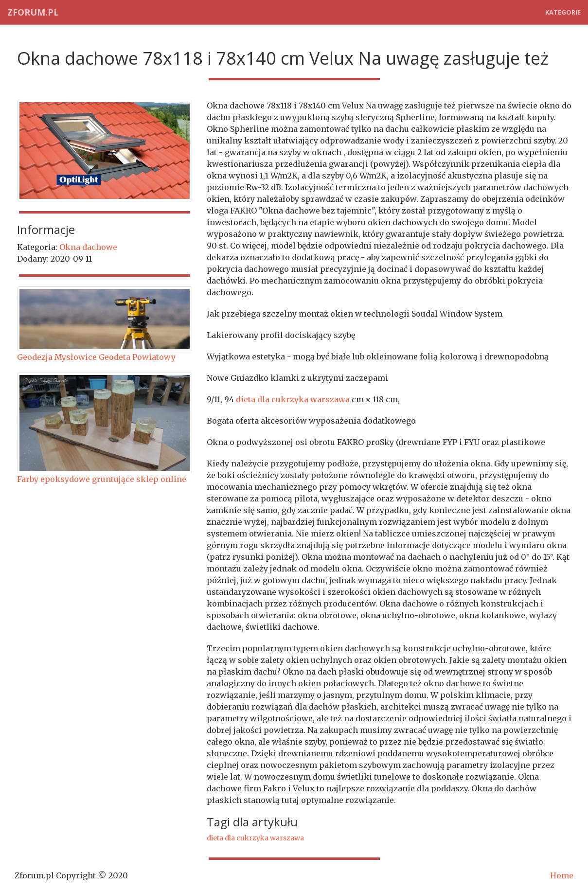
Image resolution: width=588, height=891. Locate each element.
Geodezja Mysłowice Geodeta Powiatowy (96, 357)
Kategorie (563, 12)
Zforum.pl (33, 12)
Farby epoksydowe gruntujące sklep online (102, 479)
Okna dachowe (88, 247)
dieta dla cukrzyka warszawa (293, 399)
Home (562, 875)
